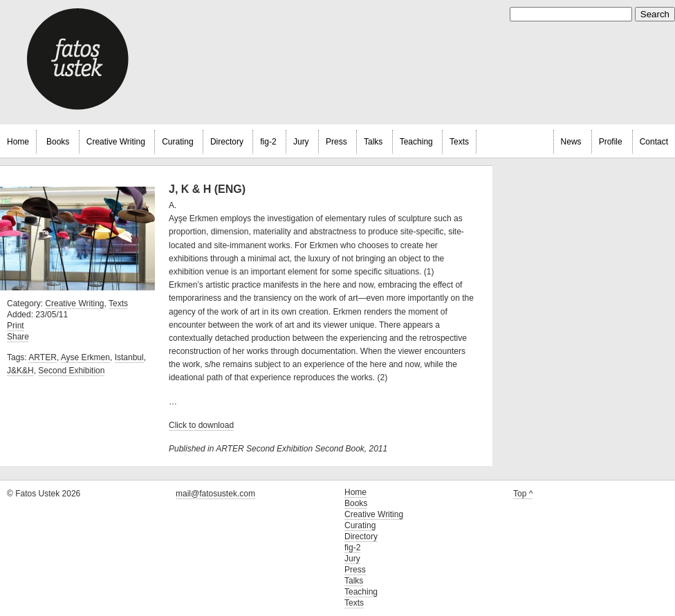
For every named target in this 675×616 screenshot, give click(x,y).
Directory (227, 142)
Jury (301, 142)
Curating (177, 142)
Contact (654, 142)
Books (58, 142)
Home (18, 142)
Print (16, 326)
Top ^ (523, 494)
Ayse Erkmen (85, 357)
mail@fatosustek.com (215, 494)
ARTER (42, 357)
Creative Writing (116, 142)
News (571, 142)
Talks (373, 142)
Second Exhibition (71, 371)
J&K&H (20, 371)
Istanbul (129, 357)
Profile (611, 142)
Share (18, 337)
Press (336, 142)
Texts (459, 142)
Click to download (201, 425)
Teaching (416, 142)
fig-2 (268, 142)
